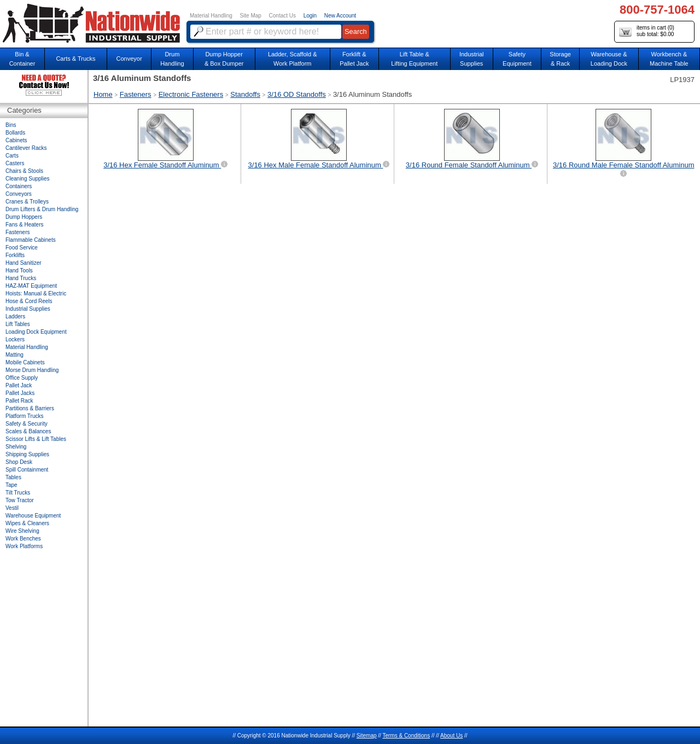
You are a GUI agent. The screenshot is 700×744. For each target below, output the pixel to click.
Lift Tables (18, 324)
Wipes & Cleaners (27, 523)
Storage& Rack (560, 59)
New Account (340, 16)
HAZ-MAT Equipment (31, 286)
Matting (14, 355)
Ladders (15, 316)
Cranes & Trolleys (27, 202)
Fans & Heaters (24, 225)
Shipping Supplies (27, 454)
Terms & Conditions (406, 736)
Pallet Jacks (20, 393)
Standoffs (245, 94)
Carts (12, 156)
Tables (13, 477)
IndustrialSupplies (472, 59)
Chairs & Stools (24, 171)
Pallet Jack (19, 385)
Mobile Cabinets (25, 362)
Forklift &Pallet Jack (354, 59)
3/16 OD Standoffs (297, 94)
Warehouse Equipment (33, 516)
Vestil (12, 508)
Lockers (15, 339)
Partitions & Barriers (30, 408)
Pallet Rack (19, 401)
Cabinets (16, 140)
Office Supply (22, 378)
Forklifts (15, 255)
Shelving (16, 447)
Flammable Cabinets (31, 240)
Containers (19, 186)
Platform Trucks (24, 416)
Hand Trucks (21, 278)
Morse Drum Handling (32, 370)
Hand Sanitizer (24, 263)
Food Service (22, 248)
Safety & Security (27, 424)
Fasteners (136, 94)
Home (103, 94)
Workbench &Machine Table (669, 59)
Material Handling (211, 16)
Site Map (250, 16)
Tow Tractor (20, 500)
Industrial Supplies (28, 309)
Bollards (15, 133)
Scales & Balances (28, 431)
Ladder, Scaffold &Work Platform (293, 59)
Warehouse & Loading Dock (609, 59)
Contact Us (282, 16)
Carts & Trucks (75, 59)
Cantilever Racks (26, 148)
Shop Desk (19, 462)
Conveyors (19, 194)
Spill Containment (27, 470)
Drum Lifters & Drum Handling (42, 209)
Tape (11, 485)
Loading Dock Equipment (36, 332)
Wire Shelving (22, 531)
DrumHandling (172, 59)
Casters (15, 163)
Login (310, 16)
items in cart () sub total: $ (647, 31)
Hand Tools (19, 271)
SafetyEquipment (517, 59)
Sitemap (367, 736)
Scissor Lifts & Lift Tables (36, 439)
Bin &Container (22, 59)
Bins (11, 125)
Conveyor (129, 59)
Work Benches (23, 539)
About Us (451, 736)
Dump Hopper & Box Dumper (224, 59)
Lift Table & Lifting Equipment (414, 59)
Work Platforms (24, 546)
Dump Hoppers (24, 217)
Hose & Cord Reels (29, 301)
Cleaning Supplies (28, 179)
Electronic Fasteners (191, 94)
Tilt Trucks (18, 493)
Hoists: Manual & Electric (36, 293)
